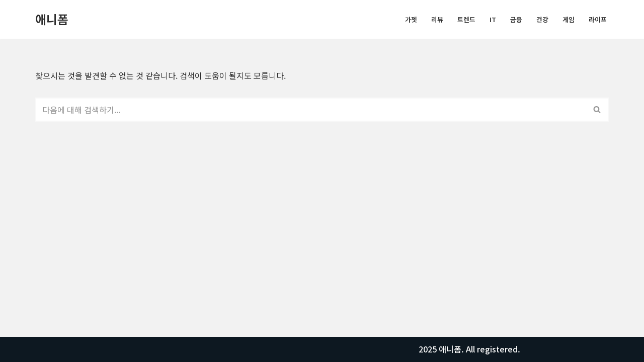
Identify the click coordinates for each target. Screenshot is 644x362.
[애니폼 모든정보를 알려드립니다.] (52, 19)
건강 (542, 19)
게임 (569, 19)
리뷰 (437, 19)
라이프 (598, 19)
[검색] (311, 110)
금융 (516, 19)
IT (493, 19)
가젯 (411, 19)
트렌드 (466, 19)
